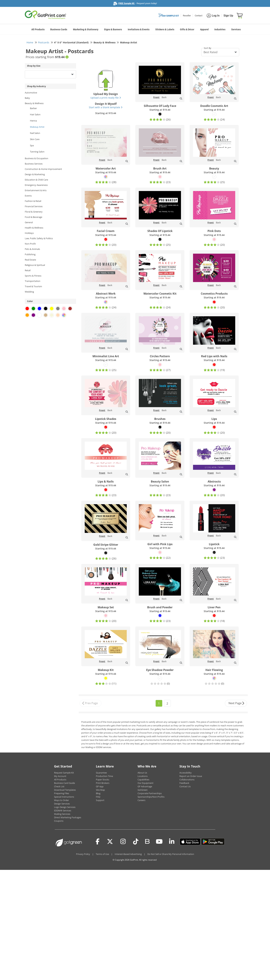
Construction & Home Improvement (43, 169)
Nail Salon (35, 133)
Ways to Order (61, 800)
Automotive (31, 93)
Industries (220, 29)
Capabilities (143, 780)
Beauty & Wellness (34, 103)
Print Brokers (103, 783)
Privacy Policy (83, 854)
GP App (100, 786)
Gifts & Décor (187, 29)
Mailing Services (62, 814)
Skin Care (35, 139)
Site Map (100, 790)
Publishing (30, 254)
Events (28, 196)
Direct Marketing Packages (68, 817)
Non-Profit (30, 244)
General (29, 222)
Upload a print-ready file (106, 98)
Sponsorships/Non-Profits (151, 797)
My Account (60, 776)
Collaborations (187, 780)
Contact (199, 16)
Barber (33, 108)
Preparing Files (62, 793)
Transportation (33, 281)
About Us (142, 773)
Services (236, 29)
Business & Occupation (37, 158)
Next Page (237, 703)
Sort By (208, 48)
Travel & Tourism (33, 286)
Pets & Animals (32, 249)
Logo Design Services (65, 807)
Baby (27, 98)
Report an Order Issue (191, 776)
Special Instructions (64, 797)
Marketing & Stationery (86, 29)
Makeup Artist (37, 127)
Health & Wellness (34, 228)
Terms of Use (102, 854)
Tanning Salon (37, 152)
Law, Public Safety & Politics (39, 238)
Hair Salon (35, 114)
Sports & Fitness (33, 276)
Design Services (62, 804)
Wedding (29, 292)
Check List (59, 786)
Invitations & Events (139, 29)
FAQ (98, 797)
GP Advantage (145, 786)
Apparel (204, 29)
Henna (33, 121)
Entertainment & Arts (36, 190)
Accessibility (186, 773)
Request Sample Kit (64, 773)
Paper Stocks (103, 780)
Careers (141, 800)
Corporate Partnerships (150, 793)
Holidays (29, 233)
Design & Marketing (35, 174)
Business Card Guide (64, 783)
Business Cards (59, 29)
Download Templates (65, 790)
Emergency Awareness (36, 185)
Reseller (187, 16)
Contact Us (185, 786)
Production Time (104, 776)
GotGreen (143, 790)
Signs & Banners (113, 29)
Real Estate (30, 260)
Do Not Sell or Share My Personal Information (171, 854)
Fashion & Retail (33, 201)
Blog (98, 793)
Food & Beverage (33, 217)
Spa (32, 145)
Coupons (59, 821)
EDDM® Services (63, 811)
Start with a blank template (106, 107)
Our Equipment (146, 783)
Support (100, 800)
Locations (143, 776)
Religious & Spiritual (35, 265)
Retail (28, 270)
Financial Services (34, 206)
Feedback (184, 783)
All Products (38, 29)
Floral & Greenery (34, 212)
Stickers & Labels (165, 29)
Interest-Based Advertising (128, 854)
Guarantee (101, 773)
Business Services (34, 164)
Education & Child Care (36, 180)
